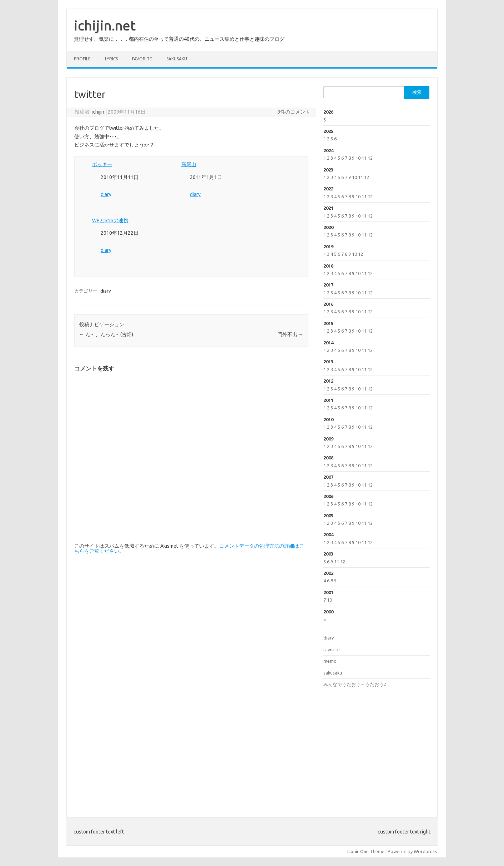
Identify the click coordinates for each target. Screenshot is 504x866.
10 (358, 158)
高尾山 (189, 164)
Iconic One (358, 851)
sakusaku (177, 59)
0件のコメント (294, 112)
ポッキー (102, 164)
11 (364, 158)
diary (106, 194)
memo (330, 661)
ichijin (98, 112)
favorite (142, 59)
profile (82, 59)
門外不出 (290, 334)
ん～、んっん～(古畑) (106, 334)
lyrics (111, 59)
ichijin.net (105, 25)
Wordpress (425, 851)
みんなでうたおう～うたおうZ (355, 684)
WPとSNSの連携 (110, 220)
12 (370, 158)
